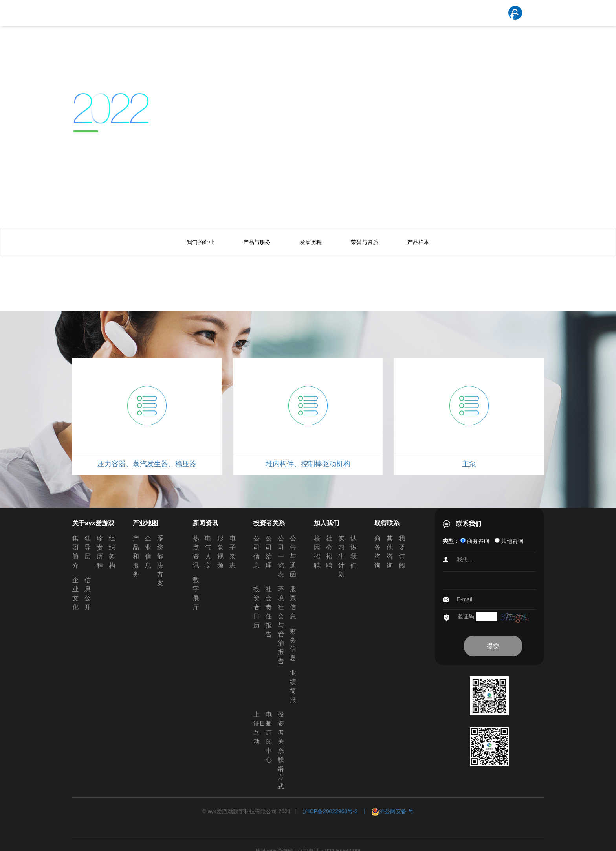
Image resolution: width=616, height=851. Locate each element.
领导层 (88, 547)
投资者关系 (269, 523)
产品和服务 (136, 556)
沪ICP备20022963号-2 (330, 811)
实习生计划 (341, 556)
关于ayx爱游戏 (93, 523)
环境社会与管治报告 (281, 625)
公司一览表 (281, 556)
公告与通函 (293, 556)
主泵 (469, 464)
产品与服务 (257, 242)
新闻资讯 (205, 523)
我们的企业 (200, 242)
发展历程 (311, 242)
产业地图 (145, 523)
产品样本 (418, 242)
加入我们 (326, 523)
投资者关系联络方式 (281, 750)
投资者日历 (257, 607)
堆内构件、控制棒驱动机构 (308, 464)
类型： (451, 541)
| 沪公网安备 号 (386, 811)
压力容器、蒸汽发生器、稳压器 (147, 464)
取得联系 (387, 523)
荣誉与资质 (365, 242)
